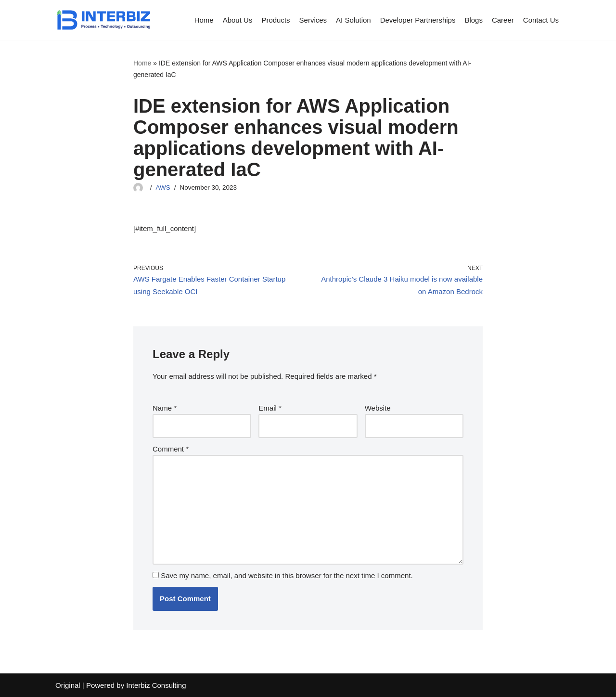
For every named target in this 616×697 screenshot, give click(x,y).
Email (270, 408)
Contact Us (541, 20)
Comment (171, 449)
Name (165, 408)
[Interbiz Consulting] (103, 20)
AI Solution (353, 20)
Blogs (474, 20)
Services (313, 20)
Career (503, 20)
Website (378, 408)
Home (204, 20)
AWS (163, 187)
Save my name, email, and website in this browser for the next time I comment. (287, 575)
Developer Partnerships (418, 20)
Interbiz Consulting (156, 685)
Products (276, 20)
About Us (238, 20)
